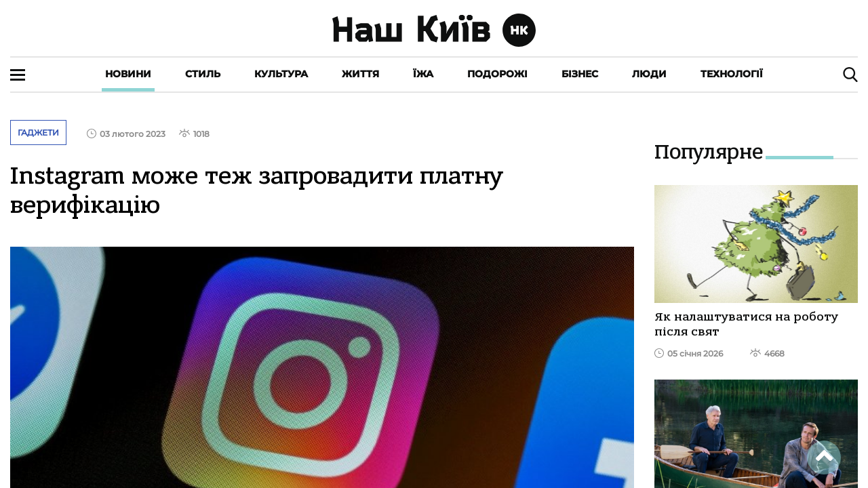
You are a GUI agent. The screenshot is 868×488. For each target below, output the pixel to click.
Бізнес (580, 74)
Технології (732, 74)
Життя (360, 74)
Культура (281, 74)
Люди (649, 74)
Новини (128, 74)
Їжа (423, 74)
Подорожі (497, 74)
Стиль (203, 74)
